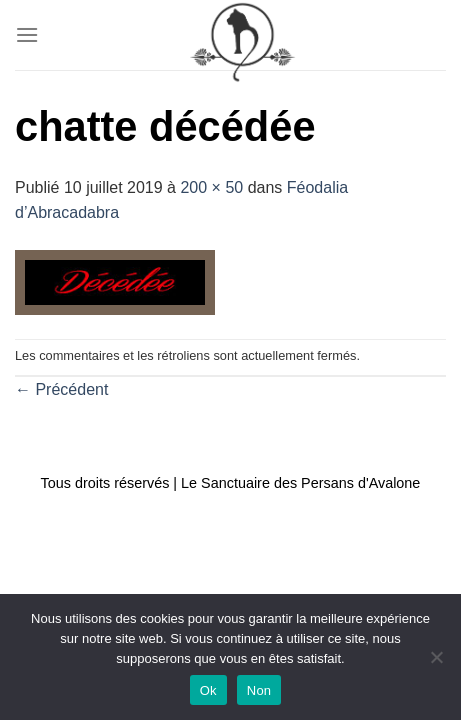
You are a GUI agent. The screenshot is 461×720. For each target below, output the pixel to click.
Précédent (61, 389)
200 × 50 (211, 187)
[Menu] (27, 34)
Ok (208, 690)
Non (259, 690)
